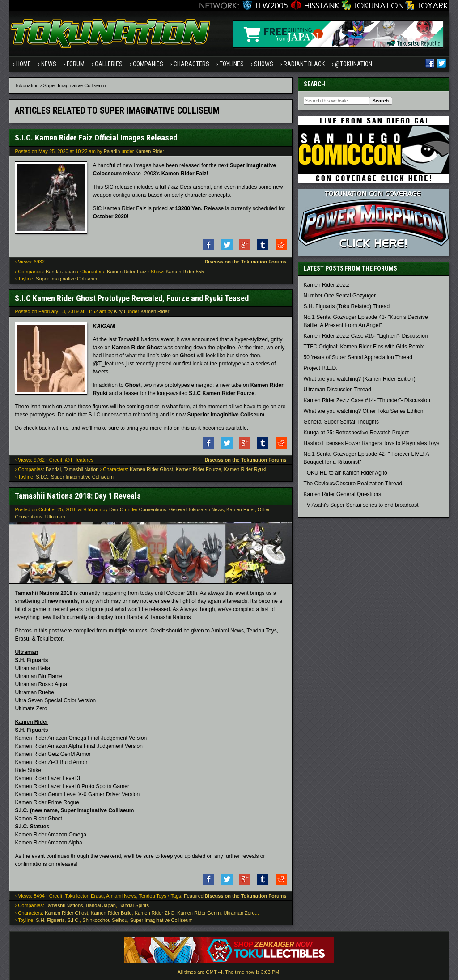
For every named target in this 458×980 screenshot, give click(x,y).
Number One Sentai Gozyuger (340, 296)
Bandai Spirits (134, 905)
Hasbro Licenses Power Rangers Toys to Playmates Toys (372, 443)
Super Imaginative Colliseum (67, 279)
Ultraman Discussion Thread (337, 390)
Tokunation (27, 85)
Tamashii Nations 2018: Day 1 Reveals (78, 496)
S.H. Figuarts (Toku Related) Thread (347, 306)
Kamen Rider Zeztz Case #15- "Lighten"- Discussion (366, 336)
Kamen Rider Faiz (127, 272)
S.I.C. (42, 477)
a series (260, 364)
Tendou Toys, (263, 631)
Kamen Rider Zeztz (327, 285)
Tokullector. (51, 639)
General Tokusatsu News (196, 509)
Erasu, (23, 639)
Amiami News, (228, 631)
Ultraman (55, 517)
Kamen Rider (150, 151)
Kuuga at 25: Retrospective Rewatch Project (356, 433)
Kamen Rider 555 (185, 272)
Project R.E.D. (321, 368)
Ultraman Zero (239, 913)
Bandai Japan (61, 272)
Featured (194, 896)
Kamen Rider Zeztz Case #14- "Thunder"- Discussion (367, 400)
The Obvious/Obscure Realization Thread (353, 484)
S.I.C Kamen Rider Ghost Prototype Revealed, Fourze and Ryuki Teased (132, 298)
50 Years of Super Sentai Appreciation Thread (358, 357)
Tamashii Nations (64, 905)
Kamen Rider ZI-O (155, 913)
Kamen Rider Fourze (199, 469)
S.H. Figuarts (50, 920)
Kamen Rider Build (111, 913)
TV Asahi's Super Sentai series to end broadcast (361, 505)
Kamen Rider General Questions (342, 494)
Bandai (53, 469)
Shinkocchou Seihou (105, 920)
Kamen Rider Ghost (151, 469)
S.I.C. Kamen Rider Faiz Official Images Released (96, 138)
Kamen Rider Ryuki (245, 469)
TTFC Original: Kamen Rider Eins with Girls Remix (364, 347)
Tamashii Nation (81, 469)
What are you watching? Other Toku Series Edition (364, 411)
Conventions (153, 509)
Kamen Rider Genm (199, 913)
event (167, 339)
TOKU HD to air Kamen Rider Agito (346, 473)
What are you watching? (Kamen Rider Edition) (360, 379)
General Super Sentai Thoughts (341, 422)
